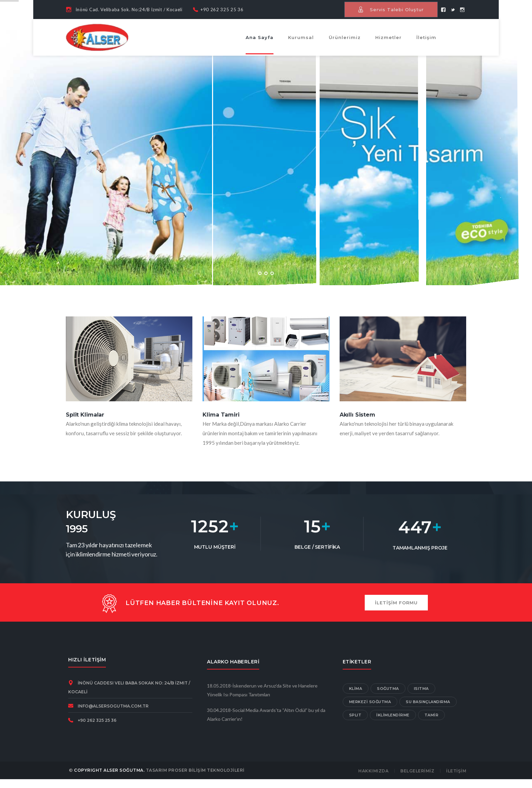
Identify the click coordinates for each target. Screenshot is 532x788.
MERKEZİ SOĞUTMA (370, 702)
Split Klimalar (85, 415)
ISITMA (421, 689)
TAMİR (432, 715)
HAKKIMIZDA (373, 771)
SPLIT (355, 715)
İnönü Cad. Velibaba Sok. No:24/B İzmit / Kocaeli (129, 10)
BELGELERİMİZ (417, 771)
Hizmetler (388, 37)
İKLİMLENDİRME (393, 715)
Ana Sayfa (260, 37)
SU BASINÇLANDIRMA (428, 702)
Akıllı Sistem (357, 415)
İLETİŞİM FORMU (396, 603)
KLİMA (356, 689)
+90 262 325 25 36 (222, 10)
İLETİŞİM (456, 771)
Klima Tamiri (221, 415)
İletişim (426, 37)
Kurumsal (301, 37)
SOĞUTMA (388, 689)
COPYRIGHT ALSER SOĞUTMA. (109, 770)
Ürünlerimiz (345, 37)
